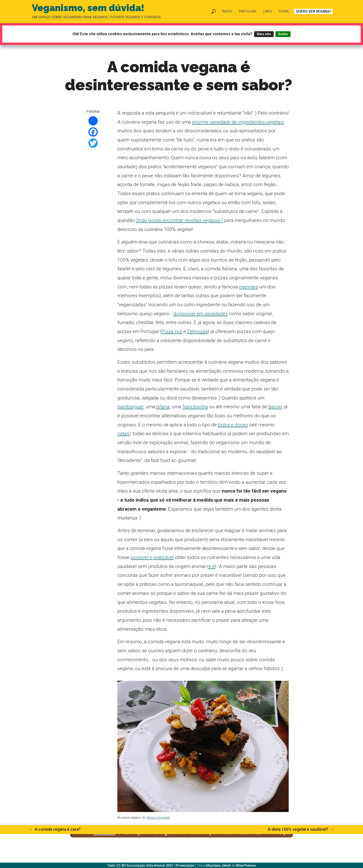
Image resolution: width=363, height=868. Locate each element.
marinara (249, 287)
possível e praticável (152, 557)
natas (123, 434)
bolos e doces (233, 425)
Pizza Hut (172, 331)
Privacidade (185, 866)
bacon (275, 407)
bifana (163, 407)
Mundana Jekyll (218, 866)
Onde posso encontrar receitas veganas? (179, 220)
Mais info (264, 34)
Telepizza (197, 331)
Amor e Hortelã (158, 818)
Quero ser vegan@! (313, 11)
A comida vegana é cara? (55, 829)
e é (212, 566)
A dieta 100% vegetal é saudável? (301, 829)
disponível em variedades (201, 314)
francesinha (195, 407)
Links (268, 11)
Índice (227, 11)
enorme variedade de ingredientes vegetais (238, 122)
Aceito (283, 34)
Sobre (284, 11)
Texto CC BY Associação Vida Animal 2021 (140, 866)
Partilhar (248, 11)
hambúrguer (130, 407)
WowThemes (246, 866)
